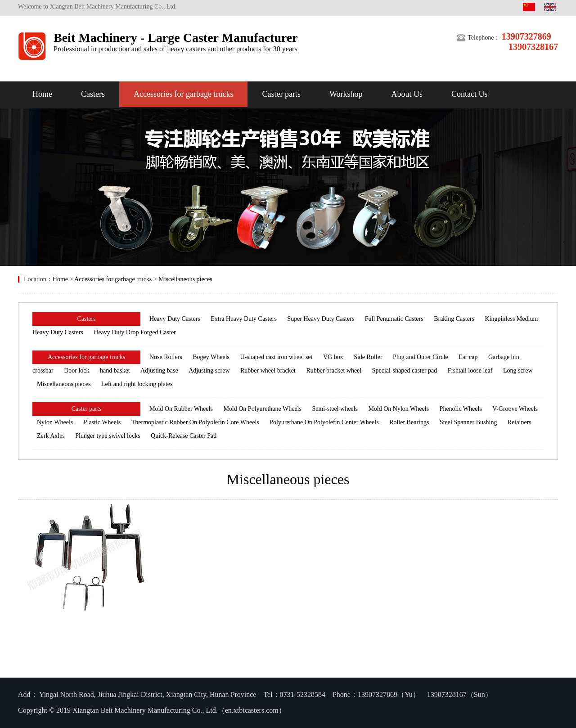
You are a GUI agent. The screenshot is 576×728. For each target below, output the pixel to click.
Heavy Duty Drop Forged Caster (135, 332)
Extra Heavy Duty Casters (244, 319)
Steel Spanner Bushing (468, 422)
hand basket (115, 371)
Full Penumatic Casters (394, 319)
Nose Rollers (166, 357)
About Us (407, 94)
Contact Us (470, 94)
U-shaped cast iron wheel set (277, 357)
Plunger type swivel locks (108, 436)
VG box (333, 357)
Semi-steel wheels (335, 409)
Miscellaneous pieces (185, 279)
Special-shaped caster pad (405, 371)
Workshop (346, 94)
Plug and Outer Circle (420, 357)
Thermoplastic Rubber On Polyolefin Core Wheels (195, 422)
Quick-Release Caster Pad (184, 436)
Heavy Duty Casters (175, 319)
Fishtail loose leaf (470, 371)
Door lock (76, 371)
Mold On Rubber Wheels (181, 409)
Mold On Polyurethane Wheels (262, 409)
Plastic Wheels (102, 422)
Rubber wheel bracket (268, 371)
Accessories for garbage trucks (183, 94)
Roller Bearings (409, 422)
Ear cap (468, 357)
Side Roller (368, 357)
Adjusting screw (209, 371)
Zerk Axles (51, 436)
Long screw (518, 371)
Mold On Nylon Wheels (398, 409)
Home (42, 94)
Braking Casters (454, 319)
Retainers (520, 422)
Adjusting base (159, 371)
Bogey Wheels (211, 357)
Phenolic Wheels (461, 409)
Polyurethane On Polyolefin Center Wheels (324, 422)
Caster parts (281, 94)
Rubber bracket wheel (334, 371)
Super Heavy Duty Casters (321, 319)
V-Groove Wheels (515, 409)
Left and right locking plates (137, 384)
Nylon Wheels (55, 422)
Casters (93, 94)
